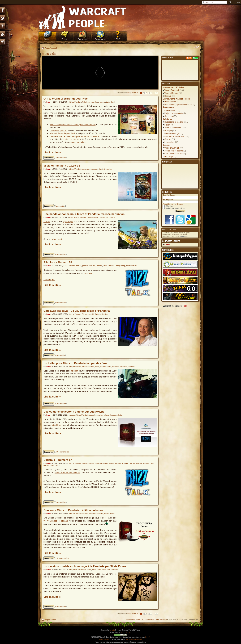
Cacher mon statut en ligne (174, 208)
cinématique (103, 217)
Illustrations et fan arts (174, 122)
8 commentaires (60, 254)
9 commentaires (60, 303)
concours (72, 415)
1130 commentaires (62, 452)
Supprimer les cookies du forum (154, 619)
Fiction (167, 125)
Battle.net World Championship (114, 266)
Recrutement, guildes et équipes (178, 105)
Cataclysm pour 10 (58, 130)
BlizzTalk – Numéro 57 (58, 460)
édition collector (104, 415)
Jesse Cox (123, 367)
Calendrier (83, 39)
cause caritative (78, 142)
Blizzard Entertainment (134, 640)
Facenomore (55, 465)
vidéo (71, 217)
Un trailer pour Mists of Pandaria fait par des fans (75, 363)
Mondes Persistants (95, 463)
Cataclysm (86, 102)
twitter (120, 415)
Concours (169, 116)
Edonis (106, 463)
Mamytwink (57, 239)
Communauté (100, 39)
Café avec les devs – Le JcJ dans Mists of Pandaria (77, 311)
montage (112, 217)
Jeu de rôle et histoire (174, 151)
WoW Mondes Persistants (67, 472)
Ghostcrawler (87, 314)
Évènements (170, 110)
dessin (89, 570)
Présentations (170, 102)
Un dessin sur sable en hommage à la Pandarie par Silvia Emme (85, 566)
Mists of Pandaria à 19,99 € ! (62, 166)
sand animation (112, 570)
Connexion (236, 2)
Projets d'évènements (174, 113)
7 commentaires (60, 158)
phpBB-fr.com (126, 632)
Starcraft (118, 463)
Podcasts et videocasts (174, 136)
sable (104, 570)
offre (100, 169)
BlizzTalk (92, 266)
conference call (131, 266)
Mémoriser (168, 206)
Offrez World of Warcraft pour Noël (66, 99)
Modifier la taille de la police (197, 47)
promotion (102, 102)
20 (157, 93)
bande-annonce (93, 217)
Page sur (133, 93)
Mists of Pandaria (75, 102)
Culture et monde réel (174, 154)
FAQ (118, 39)
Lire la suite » (52, 153)
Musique (168, 131)
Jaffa (153, 463)
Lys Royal (68, 222)
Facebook (114, 415)
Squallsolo (146, 463)
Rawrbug (131, 367)
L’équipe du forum (133, 619)
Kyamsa (139, 463)
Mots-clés (49, 54)
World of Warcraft (172, 90)
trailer (97, 367)
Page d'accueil (51, 48)
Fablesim (116, 367)
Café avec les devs (101, 314)
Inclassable (169, 142)
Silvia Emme (97, 570)
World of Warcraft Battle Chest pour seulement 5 (73, 125)
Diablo (112, 463)
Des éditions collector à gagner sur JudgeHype (74, 412)
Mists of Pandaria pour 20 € (62, 133)
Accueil (47, 39)
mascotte (94, 102)
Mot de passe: (168, 200)
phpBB (112, 630)
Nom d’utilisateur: (169, 195)
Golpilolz (47, 465)
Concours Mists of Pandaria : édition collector (73, 510)
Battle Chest (110, 102)
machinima (77, 367)
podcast (85, 266)
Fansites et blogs (172, 134)
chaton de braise (71, 139)
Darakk (47, 222)
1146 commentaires (62, 558)
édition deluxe (107, 169)
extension (86, 169)
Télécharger (49, 280)
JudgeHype (93, 415)
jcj (93, 314)
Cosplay (168, 139)
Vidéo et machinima (173, 128)
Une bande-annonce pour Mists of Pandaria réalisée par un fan (84, 214)
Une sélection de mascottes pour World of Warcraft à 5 (75, 136)
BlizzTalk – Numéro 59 (58, 262)
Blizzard (168, 96)
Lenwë (49, 102)
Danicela (99, 266)
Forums (65, 39)
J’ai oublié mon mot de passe (173, 204)
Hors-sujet (169, 157)
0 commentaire (60, 206)
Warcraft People (171, 93)
